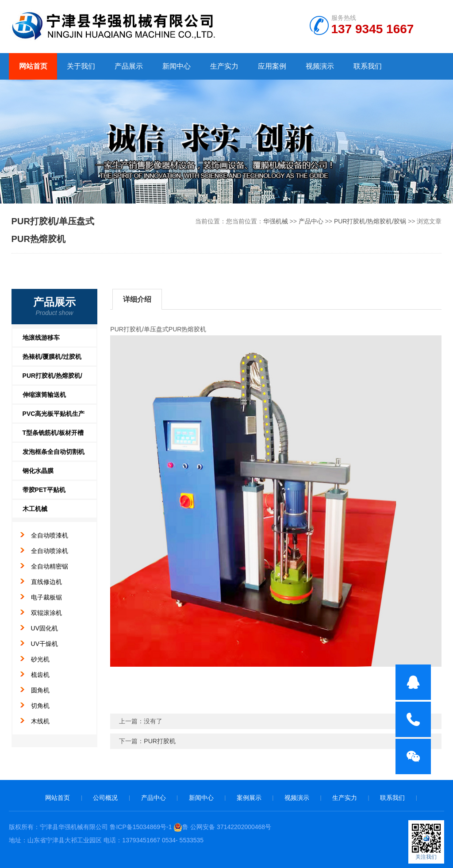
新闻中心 (177, 66)
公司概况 (105, 798)
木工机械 (35, 509)
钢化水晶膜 (38, 471)
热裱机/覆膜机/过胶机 (52, 357)
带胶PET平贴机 (44, 490)
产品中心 (311, 221)
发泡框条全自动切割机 (54, 452)
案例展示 (249, 798)
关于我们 (81, 66)
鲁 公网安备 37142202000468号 (222, 827)
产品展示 (129, 66)
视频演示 (320, 66)
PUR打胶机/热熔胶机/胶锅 (370, 221)
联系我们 (368, 66)
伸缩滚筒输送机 (44, 395)
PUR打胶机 (160, 741)
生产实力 (224, 66)
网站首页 (33, 66)
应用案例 (272, 66)
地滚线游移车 (41, 338)
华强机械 (276, 221)
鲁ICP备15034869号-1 (141, 827)
